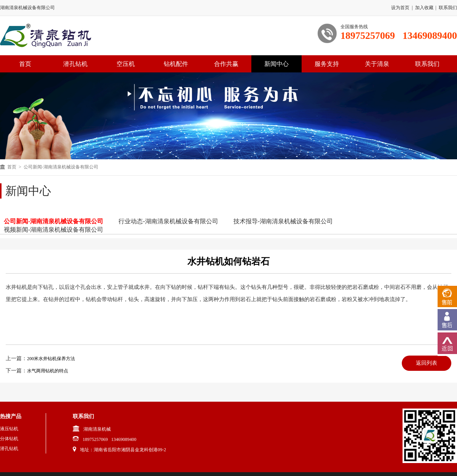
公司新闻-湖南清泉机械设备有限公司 (54, 221)
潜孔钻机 (75, 64)
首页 (12, 167)
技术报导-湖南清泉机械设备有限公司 (283, 221)
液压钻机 (9, 429)
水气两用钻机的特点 (48, 371)
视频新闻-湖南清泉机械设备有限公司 (54, 230)
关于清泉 (377, 64)
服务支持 (327, 64)
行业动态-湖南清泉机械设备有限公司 (168, 221)
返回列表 (427, 363)
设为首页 (400, 8)
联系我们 (448, 8)
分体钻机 (9, 439)
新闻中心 (276, 64)
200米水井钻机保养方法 (51, 359)
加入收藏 (424, 8)
